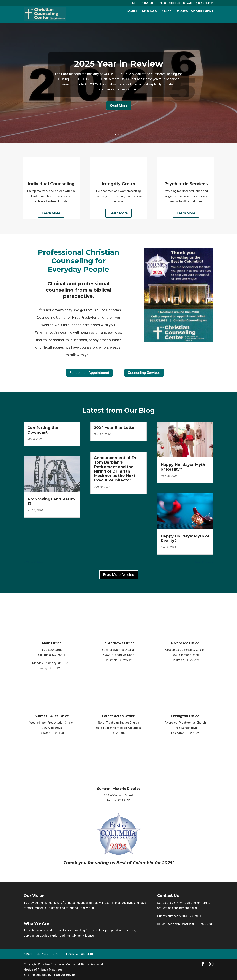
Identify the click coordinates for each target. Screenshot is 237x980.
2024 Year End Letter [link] (115, 428)
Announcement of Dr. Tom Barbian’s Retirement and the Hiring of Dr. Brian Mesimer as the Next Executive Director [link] (116, 469)
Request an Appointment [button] (89, 373)
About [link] (132, 18)
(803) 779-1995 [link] (205, 3)
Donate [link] (188, 3)
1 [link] (115, 135)
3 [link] (122, 135)
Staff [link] (166, 18)
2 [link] (119, 135)
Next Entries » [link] (204, 562)
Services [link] (149, 18)
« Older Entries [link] (33, 562)
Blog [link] (163, 3)
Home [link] (132, 3)
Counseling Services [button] (144, 373)
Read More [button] (119, 105)
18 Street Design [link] (64, 975)
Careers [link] (175, 3)
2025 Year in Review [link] (119, 64)
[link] (51, 17)
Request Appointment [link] (195, 18)
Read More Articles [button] (119, 575)
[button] (203, 964)
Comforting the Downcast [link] (43, 430)
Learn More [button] (51, 213)
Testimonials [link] (148, 3)
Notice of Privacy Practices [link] (43, 970)
